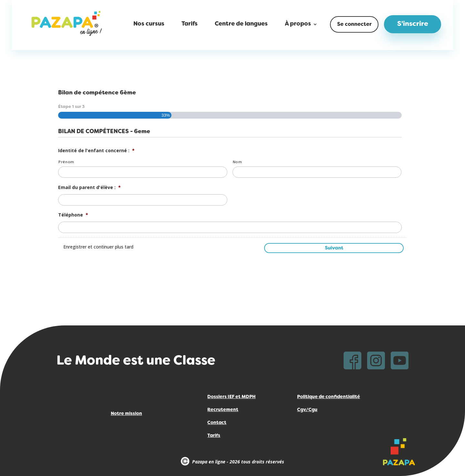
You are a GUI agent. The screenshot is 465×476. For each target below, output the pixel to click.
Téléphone (73, 215)
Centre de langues (241, 24)
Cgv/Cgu (307, 410)
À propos (298, 24)
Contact (217, 423)
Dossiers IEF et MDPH (231, 397)
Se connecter (354, 25)
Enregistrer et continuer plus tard (98, 247)
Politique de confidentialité (329, 397)
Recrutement (223, 410)
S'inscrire (413, 24)
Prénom (66, 162)
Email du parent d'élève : (89, 187)
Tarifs (190, 24)
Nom (238, 162)
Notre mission (126, 414)
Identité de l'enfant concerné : (96, 151)
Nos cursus (149, 24)
